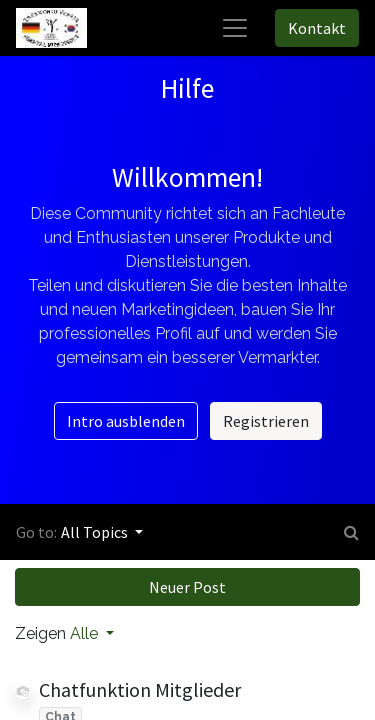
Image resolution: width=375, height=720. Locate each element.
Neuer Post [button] (187, 587)
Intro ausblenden (126, 421)
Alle (86, 633)
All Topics (96, 532)
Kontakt (317, 28)
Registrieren (266, 421)
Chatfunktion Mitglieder (140, 689)
